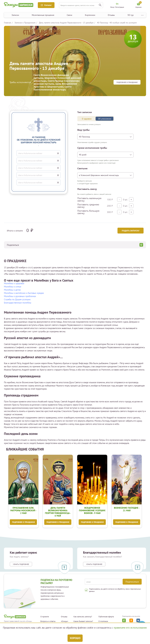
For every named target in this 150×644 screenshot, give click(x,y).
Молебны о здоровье (14, 283)
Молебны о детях (12, 290)
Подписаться (132, 582)
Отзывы (111, 15)
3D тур (131, 15)
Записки (15, 15)
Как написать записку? (83, 617)
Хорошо (75, 638)
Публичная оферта (106, 617)
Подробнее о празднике (127, 82)
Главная (7, 23)
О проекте (45, 617)
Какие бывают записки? (83, 622)
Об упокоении (105, 119)
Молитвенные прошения (43, 15)
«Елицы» (65, 622)
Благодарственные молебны (18, 303)
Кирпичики (90, 15)
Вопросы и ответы (48, 622)
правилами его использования (130, 628)
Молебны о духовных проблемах (20, 296)
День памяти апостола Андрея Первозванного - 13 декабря (66, 23)
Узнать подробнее (21, 564)
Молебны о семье (13, 287)
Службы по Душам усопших (17, 299)
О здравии (87, 119)
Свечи (70, 15)
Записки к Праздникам (25, 23)
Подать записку (130, 231)
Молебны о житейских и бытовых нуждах (24, 293)
